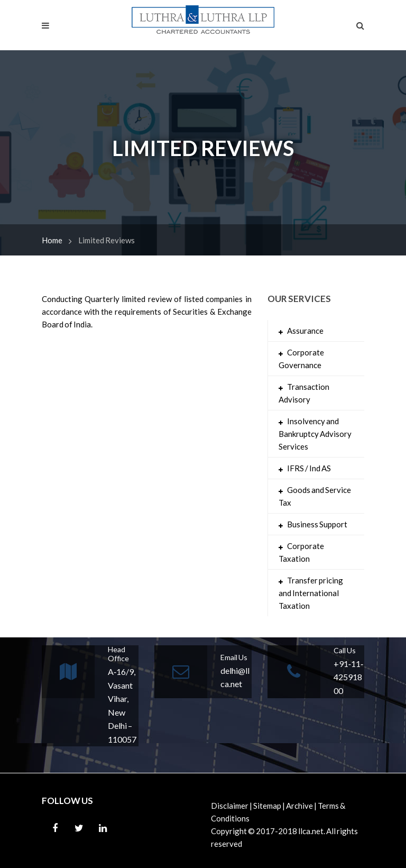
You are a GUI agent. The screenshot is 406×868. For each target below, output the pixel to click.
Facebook (55, 828)
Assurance (305, 331)
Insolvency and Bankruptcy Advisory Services (315, 434)
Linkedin (103, 828)
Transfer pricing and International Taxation (311, 593)
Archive (299, 806)
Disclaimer (230, 806)
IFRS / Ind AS (309, 468)
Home (52, 240)
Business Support (317, 524)
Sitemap (267, 806)
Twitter (79, 828)
